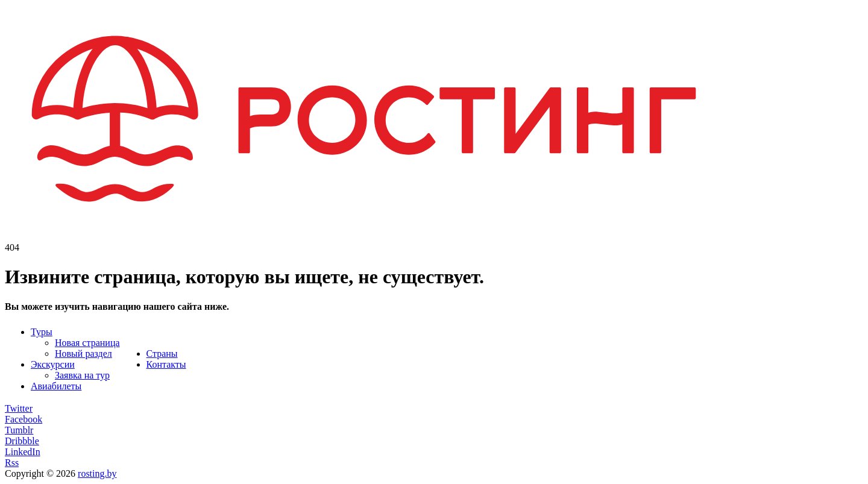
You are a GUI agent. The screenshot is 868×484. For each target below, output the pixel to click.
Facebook (24, 419)
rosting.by (97, 473)
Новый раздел (83, 354)
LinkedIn (23, 452)
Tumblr (19, 430)
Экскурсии (53, 364)
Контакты (166, 364)
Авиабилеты (56, 386)
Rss (12, 463)
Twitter (19, 408)
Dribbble (22, 441)
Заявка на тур (82, 375)
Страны (162, 354)
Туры (42, 332)
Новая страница (87, 343)
